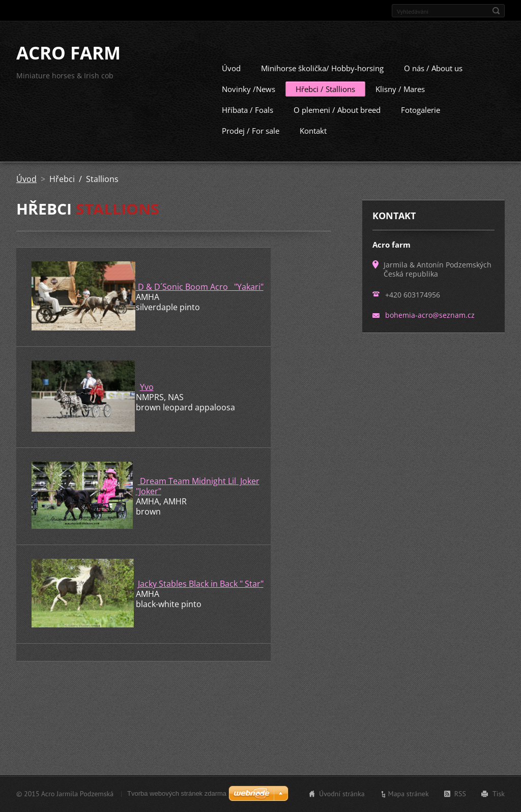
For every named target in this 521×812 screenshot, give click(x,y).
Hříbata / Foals (248, 122)
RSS (460, 803)
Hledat (496, 11)
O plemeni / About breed (337, 122)
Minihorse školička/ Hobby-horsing (322, 80)
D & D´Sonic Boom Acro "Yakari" (200, 299)
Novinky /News (249, 101)
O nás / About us (433, 80)
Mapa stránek (409, 803)
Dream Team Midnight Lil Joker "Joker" (198, 498)
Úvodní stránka (342, 803)
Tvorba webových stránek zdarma (177, 803)
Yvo (147, 399)
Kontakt (313, 143)
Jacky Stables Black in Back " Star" (201, 596)
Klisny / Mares (400, 101)
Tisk (499, 803)
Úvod (231, 80)
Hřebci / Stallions (325, 101)
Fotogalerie (421, 122)
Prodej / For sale (251, 143)
